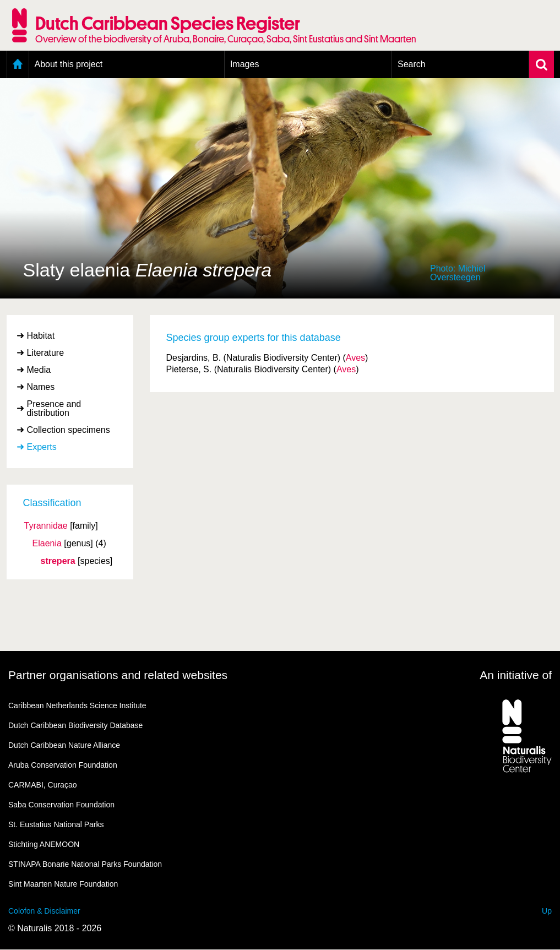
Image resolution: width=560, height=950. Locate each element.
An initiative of (516, 675)
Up (547, 911)
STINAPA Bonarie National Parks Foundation (85, 864)
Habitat (41, 336)
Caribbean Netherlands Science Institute (77, 705)
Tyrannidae (46, 526)
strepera (58, 561)
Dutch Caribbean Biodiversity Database (75, 725)
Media (39, 370)
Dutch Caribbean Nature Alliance (64, 745)
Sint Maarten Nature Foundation (63, 884)
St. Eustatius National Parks (56, 824)
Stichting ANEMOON (44, 844)
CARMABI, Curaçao (42, 785)
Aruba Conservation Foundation (63, 765)
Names (41, 387)
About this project (69, 64)
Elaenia (47, 544)
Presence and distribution (54, 408)
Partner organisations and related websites (118, 675)
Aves (355, 358)
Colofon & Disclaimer (44, 911)
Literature (46, 353)
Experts (42, 447)
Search (412, 64)
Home (18, 64)
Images (244, 64)
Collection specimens (69, 430)
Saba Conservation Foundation (61, 805)
